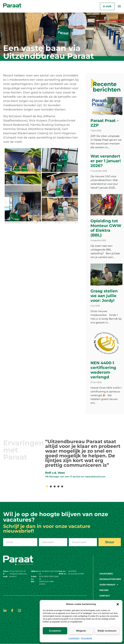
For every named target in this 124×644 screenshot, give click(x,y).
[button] (118, 604)
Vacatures (106, 574)
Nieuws (104, 590)
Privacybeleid (86, 638)
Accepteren (55, 631)
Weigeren (81, 631)
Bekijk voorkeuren (107, 631)
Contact (105, 596)
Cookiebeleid (74, 638)
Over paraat (109, 585)
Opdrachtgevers (110, 579)
